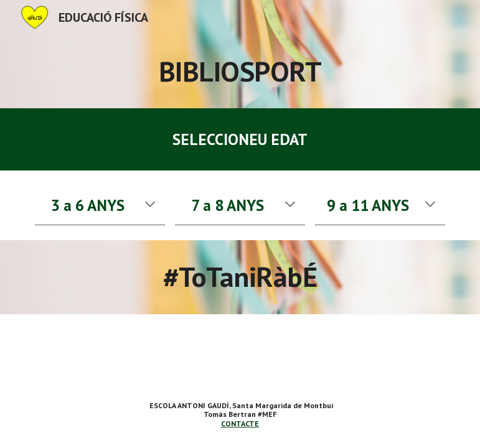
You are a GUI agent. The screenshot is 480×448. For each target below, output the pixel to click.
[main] (240, 72)
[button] (150, 205)
